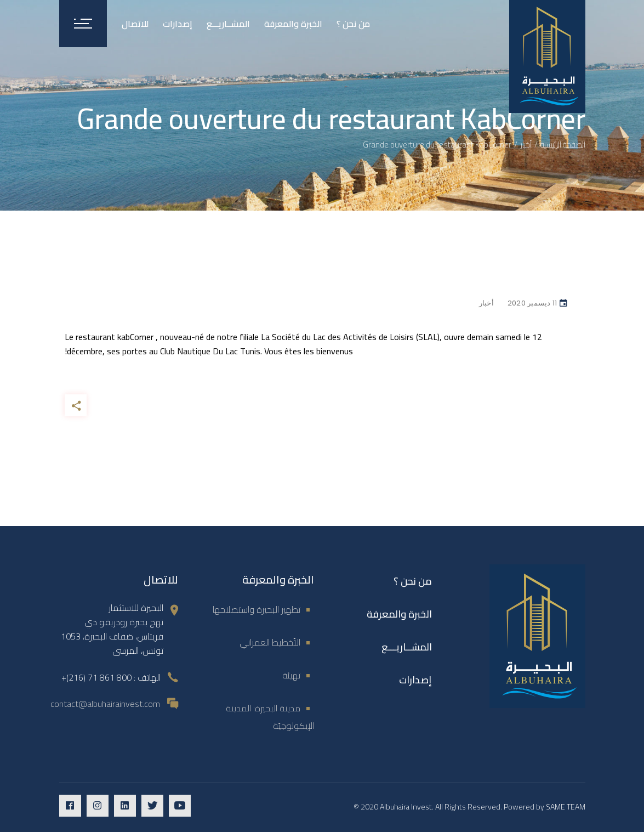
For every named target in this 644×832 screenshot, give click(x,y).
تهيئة (291, 675)
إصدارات (415, 680)
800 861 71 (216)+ (96, 677)
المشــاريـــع (407, 647)
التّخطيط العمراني (270, 642)
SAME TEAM (566, 807)
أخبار (526, 145)
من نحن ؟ (413, 581)
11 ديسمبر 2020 (532, 303)
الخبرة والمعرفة (399, 614)
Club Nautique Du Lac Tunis (210, 351)
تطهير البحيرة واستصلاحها (257, 609)
